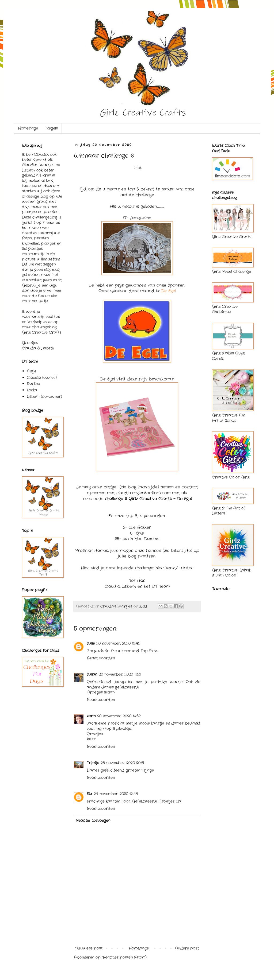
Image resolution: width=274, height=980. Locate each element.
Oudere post (187, 948)
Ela (89, 794)
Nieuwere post (89, 948)
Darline (33, 384)
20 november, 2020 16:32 (119, 716)
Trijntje (93, 763)
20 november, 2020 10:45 (118, 643)
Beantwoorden (101, 658)
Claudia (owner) (42, 378)
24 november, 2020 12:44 (116, 794)
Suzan (92, 674)
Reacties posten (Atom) (125, 957)
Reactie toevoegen (93, 820)
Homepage (28, 128)
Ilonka (32, 390)
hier (159, 568)
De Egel (168, 291)
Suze (91, 643)
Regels (52, 128)
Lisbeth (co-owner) (44, 396)
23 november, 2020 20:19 (122, 763)
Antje (32, 371)
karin (91, 716)
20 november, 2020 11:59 (120, 674)
